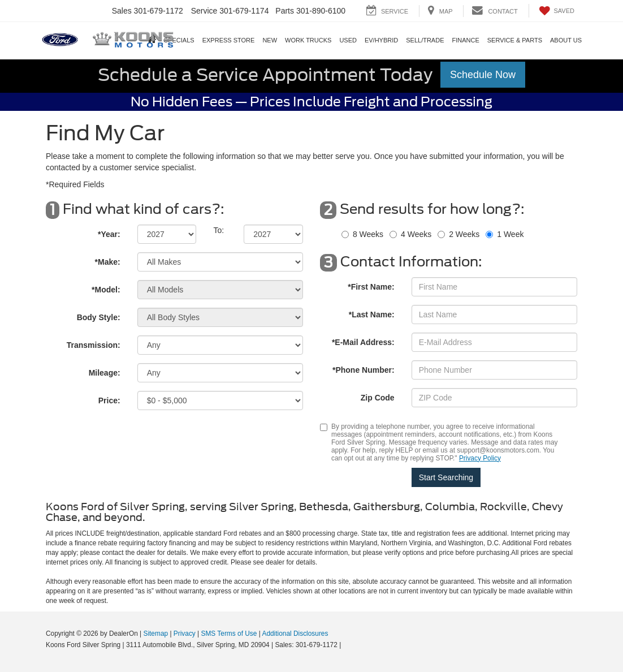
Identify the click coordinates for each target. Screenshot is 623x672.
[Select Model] (220, 290)
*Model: (106, 290)
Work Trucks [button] (308, 40)
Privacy (185, 634)
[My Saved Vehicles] (556, 11)
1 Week (510, 234)
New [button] (270, 40)
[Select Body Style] (220, 317)
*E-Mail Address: (363, 342)
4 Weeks (416, 234)
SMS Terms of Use (229, 634)
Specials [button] (179, 40)
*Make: (108, 262)
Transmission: (94, 345)
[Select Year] (167, 234)
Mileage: (105, 373)
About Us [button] (566, 40)
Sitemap (155, 634)
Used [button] (348, 40)
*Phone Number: (364, 370)
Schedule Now (483, 75)
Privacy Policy (480, 458)
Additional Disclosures (295, 634)
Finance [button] (465, 40)
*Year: (109, 234)
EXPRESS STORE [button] (229, 40)
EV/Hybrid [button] (381, 40)
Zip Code (378, 398)
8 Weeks (368, 234)
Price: (109, 400)
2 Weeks (464, 234)
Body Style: (99, 317)
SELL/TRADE (425, 40)
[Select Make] (220, 262)
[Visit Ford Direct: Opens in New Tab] (346, 645)
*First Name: (371, 287)
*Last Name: (372, 315)
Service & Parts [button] (515, 40)
